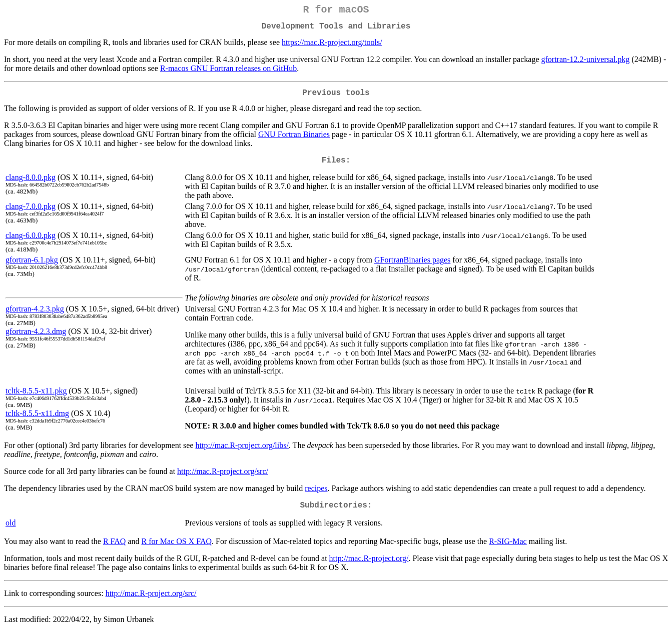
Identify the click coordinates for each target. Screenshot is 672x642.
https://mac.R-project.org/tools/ (332, 46)
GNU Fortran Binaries (294, 140)
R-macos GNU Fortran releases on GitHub (228, 72)
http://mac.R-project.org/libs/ (242, 453)
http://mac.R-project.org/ (369, 568)
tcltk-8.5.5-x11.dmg (37, 421)
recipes (316, 496)
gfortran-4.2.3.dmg (36, 339)
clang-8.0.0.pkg (31, 185)
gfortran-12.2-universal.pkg (586, 63)
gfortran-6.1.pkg (32, 268)
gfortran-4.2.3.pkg (35, 317)
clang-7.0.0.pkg (31, 214)
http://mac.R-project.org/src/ (223, 479)
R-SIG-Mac (508, 551)
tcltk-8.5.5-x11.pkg (36, 399)
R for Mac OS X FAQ (177, 551)
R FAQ (115, 551)
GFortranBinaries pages (412, 268)
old (11, 533)
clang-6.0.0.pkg (31, 243)
